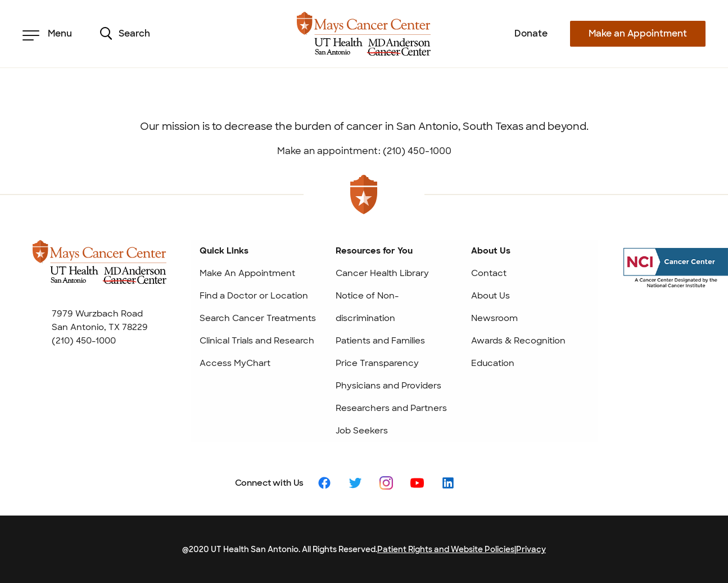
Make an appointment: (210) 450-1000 (364, 151)
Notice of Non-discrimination (367, 307)
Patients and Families (380, 341)
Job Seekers (362, 431)
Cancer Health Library (382, 273)
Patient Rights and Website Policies (446, 549)
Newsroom (494, 318)
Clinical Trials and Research (257, 341)
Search (125, 34)
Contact (489, 273)
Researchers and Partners (391, 408)
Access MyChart (235, 363)
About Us (490, 296)
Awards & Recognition (518, 341)
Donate (531, 33)
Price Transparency (377, 363)
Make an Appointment (638, 33)
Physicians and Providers (388, 386)
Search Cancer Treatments (258, 318)
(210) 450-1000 (84, 341)
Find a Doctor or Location (254, 296)
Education (493, 363)
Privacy (531, 549)
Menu (47, 34)
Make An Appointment (247, 273)
